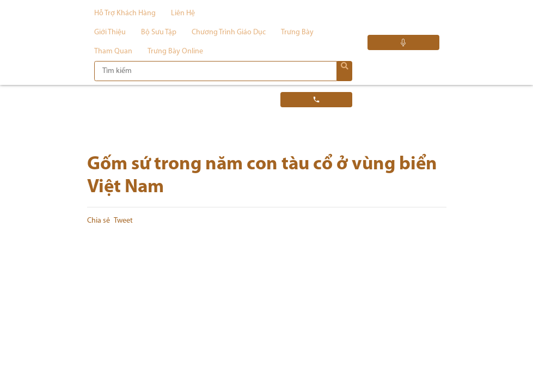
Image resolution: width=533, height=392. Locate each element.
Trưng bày (297, 32)
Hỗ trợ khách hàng (125, 13)
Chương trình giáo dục (229, 32)
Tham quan (113, 51)
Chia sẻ (99, 221)
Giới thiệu (110, 32)
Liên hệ (183, 13)
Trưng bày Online (175, 51)
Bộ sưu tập (159, 32)
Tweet (123, 221)
